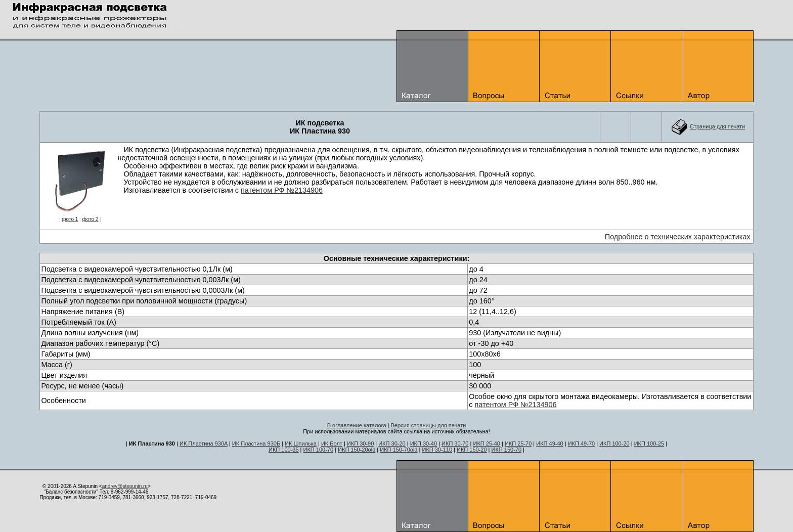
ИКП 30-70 (455, 444)
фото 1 (70, 219)
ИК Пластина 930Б (256, 444)
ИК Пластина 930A (204, 444)
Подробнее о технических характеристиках (678, 237)
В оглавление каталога (357, 425)
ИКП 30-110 (437, 450)
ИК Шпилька (301, 444)
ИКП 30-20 (392, 444)
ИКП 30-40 (424, 444)
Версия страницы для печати (429, 425)
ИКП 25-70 (518, 444)
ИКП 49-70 (581, 444)
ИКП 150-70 (507, 450)
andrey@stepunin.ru (125, 486)
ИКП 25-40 (486, 444)
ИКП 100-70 (319, 450)
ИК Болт (332, 444)
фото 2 (90, 219)
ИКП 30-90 (360, 444)
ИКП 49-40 (549, 444)
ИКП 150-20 (472, 450)
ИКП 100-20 (614, 444)
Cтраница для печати (717, 126)
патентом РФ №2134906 (282, 190)
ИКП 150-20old (357, 450)
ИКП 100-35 (284, 450)
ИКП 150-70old (399, 450)
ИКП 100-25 (649, 444)
